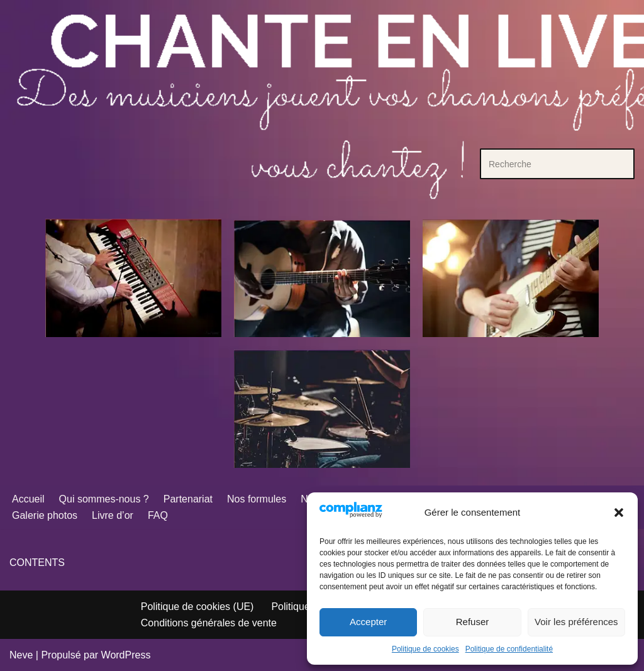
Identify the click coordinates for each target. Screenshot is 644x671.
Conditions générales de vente (209, 623)
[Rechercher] (543, 164)
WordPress (126, 655)
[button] (619, 513)
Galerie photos (45, 515)
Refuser (473, 622)
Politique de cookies (425, 649)
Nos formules (257, 499)
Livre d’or (113, 515)
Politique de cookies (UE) (197, 607)
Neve (21, 655)
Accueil (28, 499)
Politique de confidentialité (509, 649)
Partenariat (188, 499)
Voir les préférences (576, 622)
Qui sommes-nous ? (104, 499)
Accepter (368, 622)
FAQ (158, 515)
